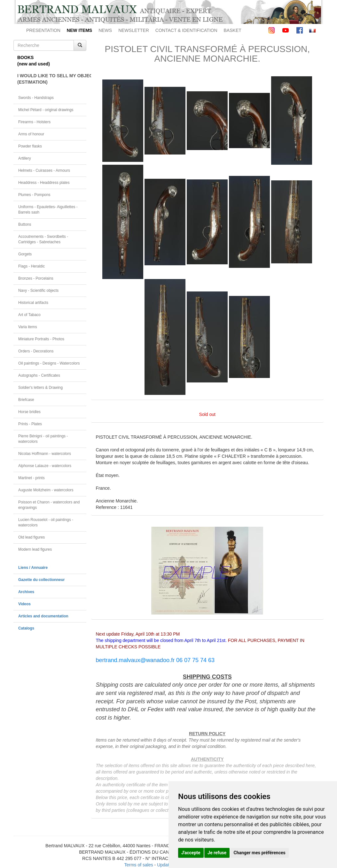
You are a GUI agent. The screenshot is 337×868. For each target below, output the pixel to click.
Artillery (25, 158)
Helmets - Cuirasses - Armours (44, 170)
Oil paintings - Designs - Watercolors (49, 363)
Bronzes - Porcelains (36, 278)
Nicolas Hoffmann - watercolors (45, 454)
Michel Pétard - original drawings (46, 110)
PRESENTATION (43, 30)
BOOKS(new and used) (34, 61)
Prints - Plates (30, 424)
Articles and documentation (43, 616)
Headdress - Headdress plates (44, 183)
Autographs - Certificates (39, 375)
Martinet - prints (31, 478)
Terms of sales (138, 865)
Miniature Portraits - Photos (41, 339)
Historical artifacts (33, 303)
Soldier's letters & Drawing (40, 388)
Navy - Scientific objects (38, 291)
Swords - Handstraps (36, 98)
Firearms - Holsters (34, 122)
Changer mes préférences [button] (260, 853)
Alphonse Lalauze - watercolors (45, 466)
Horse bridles (29, 412)
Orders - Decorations (36, 351)
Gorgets (25, 254)
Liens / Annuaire (33, 568)
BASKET (233, 30)
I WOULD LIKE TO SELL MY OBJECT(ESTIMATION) (52, 79)
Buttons (25, 224)
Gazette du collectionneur (41, 580)
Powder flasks (30, 146)
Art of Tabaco (29, 315)
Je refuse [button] (217, 853)
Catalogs (26, 628)
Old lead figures (31, 537)
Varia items (28, 327)
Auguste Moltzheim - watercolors (46, 490)
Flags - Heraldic (31, 266)
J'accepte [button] (191, 853)
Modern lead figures (35, 549)
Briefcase (26, 400)
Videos (24, 604)
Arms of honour (31, 134)
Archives (26, 592)
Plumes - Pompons (34, 195)
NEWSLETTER (134, 30)
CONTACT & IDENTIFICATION (186, 30)
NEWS (105, 30)
